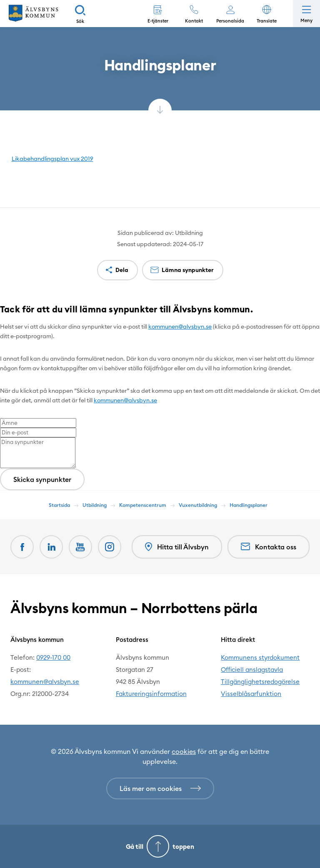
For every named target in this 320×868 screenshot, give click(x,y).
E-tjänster (158, 21)
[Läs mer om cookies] (160, 788)
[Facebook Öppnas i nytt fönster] (22, 547)
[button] (266, 14)
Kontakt (194, 21)
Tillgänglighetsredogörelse (260, 682)
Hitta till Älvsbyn (177, 547)
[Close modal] (2, 322)
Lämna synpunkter (188, 270)
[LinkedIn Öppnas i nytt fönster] (51, 547)
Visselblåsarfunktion (251, 694)
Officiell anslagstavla (252, 670)
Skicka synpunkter (42, 479)
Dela (122, 270)
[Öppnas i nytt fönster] (110, 547)
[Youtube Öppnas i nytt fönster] (80, 547)
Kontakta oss (269, 547)
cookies (184, 751)
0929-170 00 (53, 657)
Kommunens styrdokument (260, 657)
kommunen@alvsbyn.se (180, 327)
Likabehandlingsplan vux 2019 (52, 159)
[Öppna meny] (306, 14)
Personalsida (230, 21)
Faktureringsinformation (151, 694)
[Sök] (80, 14)
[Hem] (33, 14)
